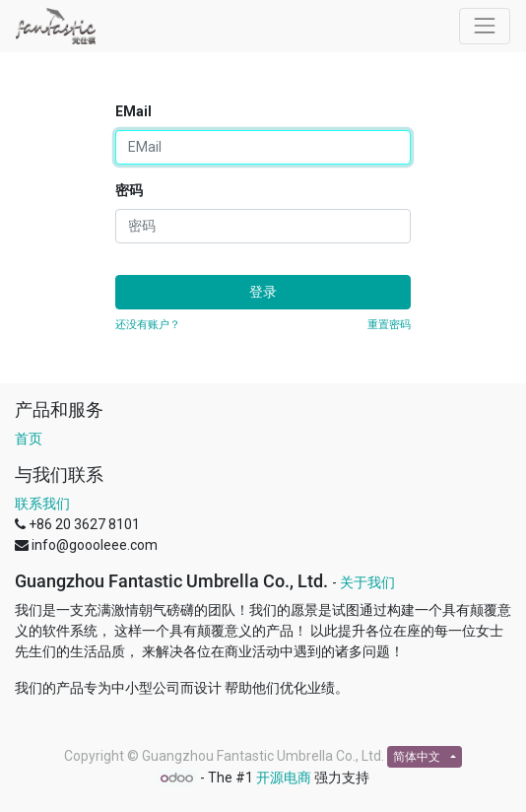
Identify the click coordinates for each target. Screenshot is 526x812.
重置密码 (389, 325)
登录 (263, 292)
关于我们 (367, 582)
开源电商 (284, 778)
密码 (129, 190)
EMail (133, 111)
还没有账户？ (148, 325)
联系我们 (42, 504)
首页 (29, 439)
